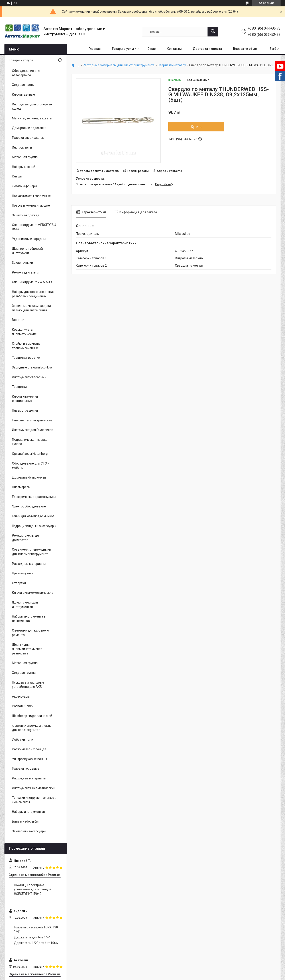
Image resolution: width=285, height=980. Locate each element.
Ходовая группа (24, 673)
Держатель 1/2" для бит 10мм (36, 943)
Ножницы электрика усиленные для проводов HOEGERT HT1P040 (33, 889)
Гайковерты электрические (32, 420)
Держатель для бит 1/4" (32, 937)
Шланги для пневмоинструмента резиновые (27, 649)
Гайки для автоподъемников (33, 516)
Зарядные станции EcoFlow (32, 367)
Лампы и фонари (24, 186)
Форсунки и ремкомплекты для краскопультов (32, 728)
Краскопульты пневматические (24, 332)
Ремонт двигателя (26, 272)
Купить (196, 127)
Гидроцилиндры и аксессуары (34, 526)
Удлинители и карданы (29, 239)
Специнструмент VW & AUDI (32, 282)
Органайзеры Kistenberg (30, 454)
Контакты (174, 49)
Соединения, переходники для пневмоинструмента (32, 552)
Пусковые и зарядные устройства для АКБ (28, 685)
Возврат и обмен (246, 49)
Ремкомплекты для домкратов (26, 538)
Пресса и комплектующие (31, 205)
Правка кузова (23, 573)
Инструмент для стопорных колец (32, 107)
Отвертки (19, 583)
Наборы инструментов (28, 812)
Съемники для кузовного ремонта (31, 633)
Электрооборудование (29, 506)
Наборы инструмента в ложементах (29, 619)
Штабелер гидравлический (32, 716)
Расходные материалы (29, 564)
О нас (152, 49)
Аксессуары (21, 696)
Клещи (17, 176)
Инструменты (22, 147)
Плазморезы (21, 487)
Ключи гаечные (23, 95)
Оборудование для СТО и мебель (31, 466)
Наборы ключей (24, 167)
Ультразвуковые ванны (29, 759)
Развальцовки (23, 706)
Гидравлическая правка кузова (30, 442)
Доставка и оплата (207, 49)
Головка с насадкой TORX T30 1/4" (36, 930)
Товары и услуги (124, 49)
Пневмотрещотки (25, 411)
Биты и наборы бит (26, 821)
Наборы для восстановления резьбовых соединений (33, 294)
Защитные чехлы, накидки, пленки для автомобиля (32, 308)
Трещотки (19, 387)
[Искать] (213, 32)
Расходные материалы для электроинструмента (119, 65)
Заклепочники (22, 263)
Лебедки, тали (23, 740)
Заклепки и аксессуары (29, 831)
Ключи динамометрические (33, 593)
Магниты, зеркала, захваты (32, 118)
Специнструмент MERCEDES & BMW (34, 227)
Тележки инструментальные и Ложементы (34, 800)
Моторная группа (25, 157)
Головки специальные (28, 138)
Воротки (18, 320)
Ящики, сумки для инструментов (25, 605)
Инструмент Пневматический (34, 788)
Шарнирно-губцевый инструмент (27, 251)
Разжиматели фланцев (29, 749)
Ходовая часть (23, 85)
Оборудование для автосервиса (26, 73)
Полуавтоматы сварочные (31, 196)
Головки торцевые (26, 769)
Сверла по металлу (172, 65)
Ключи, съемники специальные (25, 399)
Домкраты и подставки (29, 128)
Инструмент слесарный (29, 377)
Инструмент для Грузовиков (33, 430)
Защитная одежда (26, 215)
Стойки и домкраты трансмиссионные (26, 346)
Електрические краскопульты (34, 497)
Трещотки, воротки (26, 358)
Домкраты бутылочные (29, 477)
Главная (95, 49)
